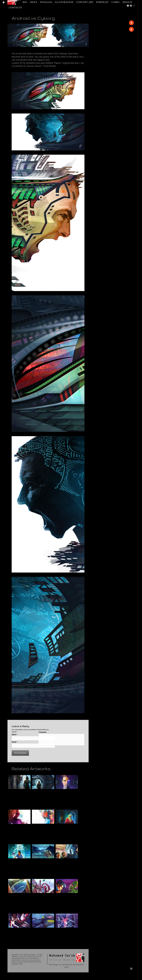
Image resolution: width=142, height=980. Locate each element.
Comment (43, 732)
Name (14, 735)
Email (14, 742)
